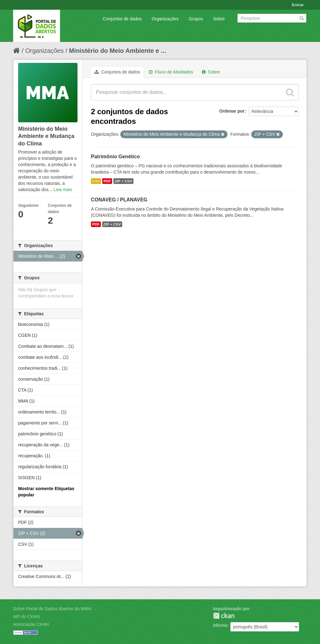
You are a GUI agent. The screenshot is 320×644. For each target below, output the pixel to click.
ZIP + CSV (123, 181)
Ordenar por (232, 111)
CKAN (224, 616)
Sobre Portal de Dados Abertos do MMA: (53, 609)
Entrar (298, 5)
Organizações (165, 19)
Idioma (220, 625)
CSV (96, 181)
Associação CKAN (31, 624)
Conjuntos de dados (122, 19)
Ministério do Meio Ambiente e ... (117, 51)
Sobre (219, 19)
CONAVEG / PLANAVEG (119, 200)
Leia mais (63, 190)
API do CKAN (26, 616)
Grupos (196, 19)
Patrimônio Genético (115, 157)
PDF (107, 181)
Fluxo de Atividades (171, 72)
